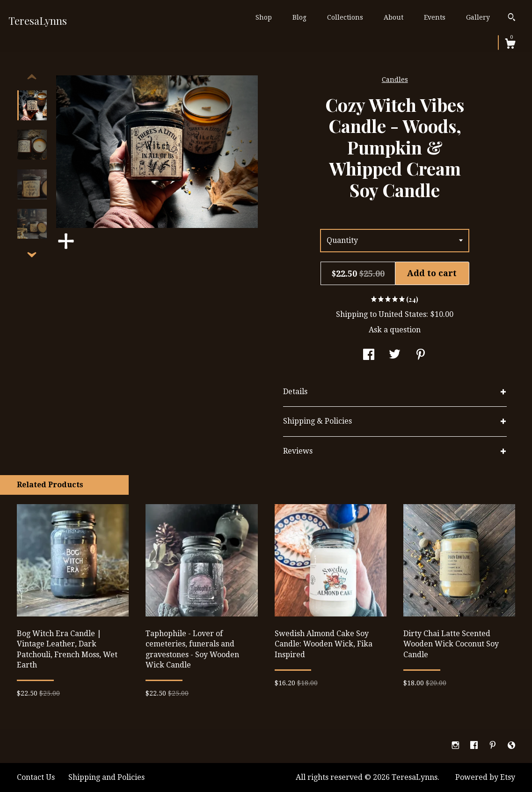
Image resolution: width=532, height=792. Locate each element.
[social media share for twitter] (395, 356)
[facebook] (475, 745)
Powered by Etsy (485, 777)
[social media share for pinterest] (421, 356)
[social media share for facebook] (369, 356)
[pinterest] (494, 745)
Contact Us (36, 777)
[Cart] (510, 45)
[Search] (512, 18)
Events (435, 17)
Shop (264, 17)
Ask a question (395, 330)
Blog (299, 17)
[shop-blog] (511, 745)
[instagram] (456, 745)
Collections (345, 17)
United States (402, 314)
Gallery (478, 17)
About (394, 17)
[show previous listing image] (32, 77)
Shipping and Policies (106, 777)
